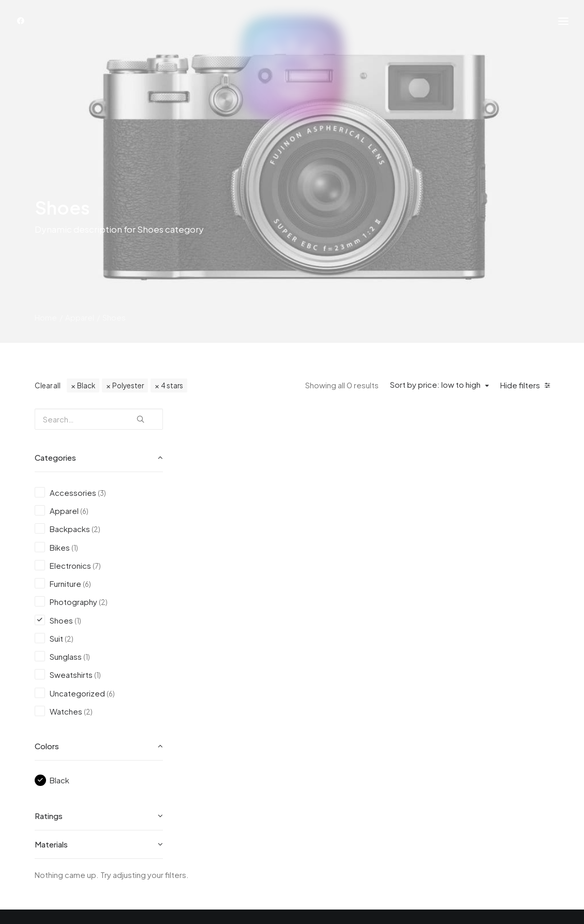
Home (46, 317)
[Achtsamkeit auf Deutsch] (292, 70)
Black (86, 385)
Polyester (128, 385)
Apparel (80, 317)
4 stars (172, 385)
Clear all (48, 385)
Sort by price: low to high (435, 385)
